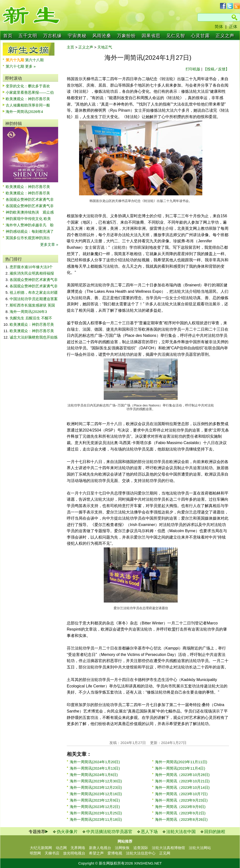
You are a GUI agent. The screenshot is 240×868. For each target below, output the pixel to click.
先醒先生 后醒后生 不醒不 (31, 318)
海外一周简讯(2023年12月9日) (95, 800)
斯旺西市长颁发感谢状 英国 (32, 305)
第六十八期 (34, 60)
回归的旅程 (215, 832)
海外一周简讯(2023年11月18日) (96, 819)
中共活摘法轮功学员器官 (109, 832)
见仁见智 (176, 36)
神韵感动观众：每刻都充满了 (30, 231)
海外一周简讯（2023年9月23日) (181, 800)
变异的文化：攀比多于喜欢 (28, 86)
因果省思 (151, 36)
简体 (219, 27)
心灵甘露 (200, 36)
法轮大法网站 (200, 848)
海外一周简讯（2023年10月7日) (181, 794)
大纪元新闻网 (41, 848)
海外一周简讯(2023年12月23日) (96, 787)
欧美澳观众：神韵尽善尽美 (30, 99)
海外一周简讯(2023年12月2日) (95, 807)
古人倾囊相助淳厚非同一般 (28, 105)
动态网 (61, 848)
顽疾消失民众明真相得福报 (32, 273)
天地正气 (105, 47)
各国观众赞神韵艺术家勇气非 (30, 199)
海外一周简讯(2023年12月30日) (96, 781)
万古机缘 (52, 36)
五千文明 (28, 36)
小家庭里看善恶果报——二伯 (30, 92)
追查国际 (141, 848)
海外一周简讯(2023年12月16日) (96, 794)
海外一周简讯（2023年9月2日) (180, 813)
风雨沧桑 (102, 36)
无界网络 (78, 848)
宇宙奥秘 (77, 36)
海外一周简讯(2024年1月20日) (95, 762)
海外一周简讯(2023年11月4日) (180, 768)
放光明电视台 (74, 853)
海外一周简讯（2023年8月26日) (181, 819)
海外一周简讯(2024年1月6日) (94, 775)
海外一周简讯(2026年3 (28, 312)
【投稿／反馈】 (216, 69)
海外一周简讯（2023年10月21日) (182, 781)
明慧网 (35, 853)
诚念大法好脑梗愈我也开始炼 (34, 337)
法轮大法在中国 (181, 832)
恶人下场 (149, 832)
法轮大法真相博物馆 (168, 848)
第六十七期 (15, 66)
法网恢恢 (122, 848)
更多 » (30, 66)
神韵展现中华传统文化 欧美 (28, 219)
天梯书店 (52, 853)
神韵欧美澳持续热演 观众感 (30, 212)
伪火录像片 (67, 832)
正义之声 (225, 36)
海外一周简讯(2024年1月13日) (95, 768)
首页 (8, 36)
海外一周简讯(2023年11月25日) (96, 813)
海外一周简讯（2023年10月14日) (182, 787)
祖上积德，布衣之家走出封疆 (34, 292)
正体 (233, 27)
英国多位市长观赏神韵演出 (30, 238)
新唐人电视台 (100, 848)
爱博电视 (115, 853)
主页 (70, 47)
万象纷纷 (126, 36)
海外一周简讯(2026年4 (24, 112)
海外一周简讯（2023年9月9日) (180, 807)
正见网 (165, 853)
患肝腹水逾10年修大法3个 (31, 267)
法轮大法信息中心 (141, 853)
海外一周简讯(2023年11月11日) (181, 762)
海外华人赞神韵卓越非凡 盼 (30, 225)
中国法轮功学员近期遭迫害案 (34, 299)
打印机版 (193, 69)
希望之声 (96, 853)
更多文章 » (49, 244)
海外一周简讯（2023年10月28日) (182, 775)
